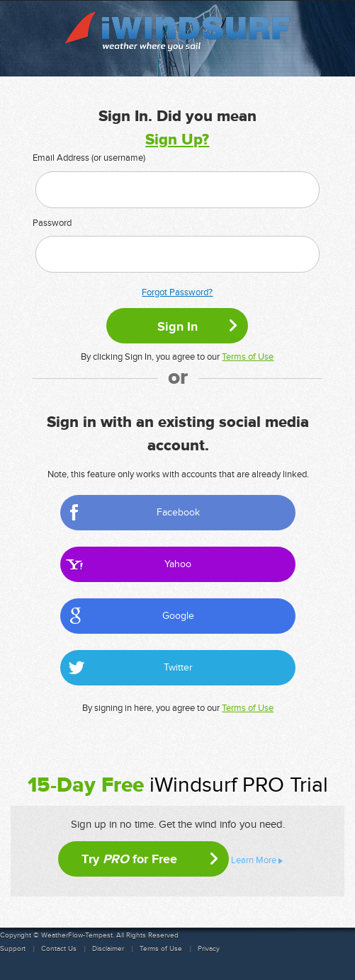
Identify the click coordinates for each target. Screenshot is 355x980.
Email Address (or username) (89, 158)
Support (13, 949)
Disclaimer (108, 949)
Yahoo (178, 564)
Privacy (209, 949)
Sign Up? (177, 140)
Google (178, 616)
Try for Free (129, 859)
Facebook (178, 512)
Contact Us (59, 949)
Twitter (178, 667)
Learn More (254, 860)
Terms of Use (248, 357)
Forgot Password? (177, 292)
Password (52, 223)
